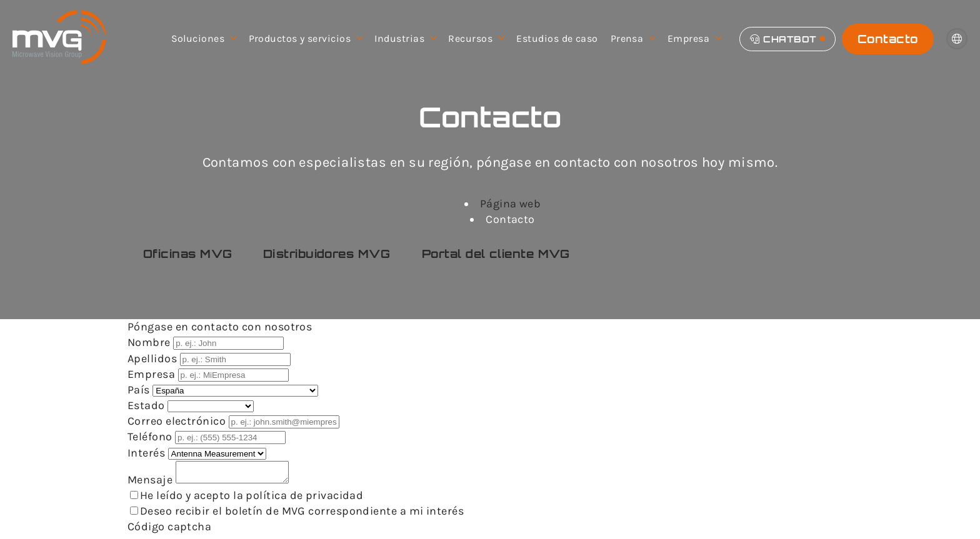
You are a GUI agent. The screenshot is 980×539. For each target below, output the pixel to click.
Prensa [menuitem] (633, 39)
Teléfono (151, 437)
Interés (148, 453)
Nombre (150, 342)
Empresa (153, 374)
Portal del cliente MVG (496, 254)
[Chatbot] (787, 39)
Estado (147, 405)
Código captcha (169, 530)
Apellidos (154, 359)
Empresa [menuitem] (694, 39)
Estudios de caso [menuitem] (557, 38)
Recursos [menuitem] (476, 39)
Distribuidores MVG (327, 254)
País (140, 390)
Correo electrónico (178, 421)
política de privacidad (304, 499)
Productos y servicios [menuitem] (306, 39)
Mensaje (152, 483)
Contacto (888, 39)
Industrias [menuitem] (405, 39)
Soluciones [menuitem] (204, 39)
